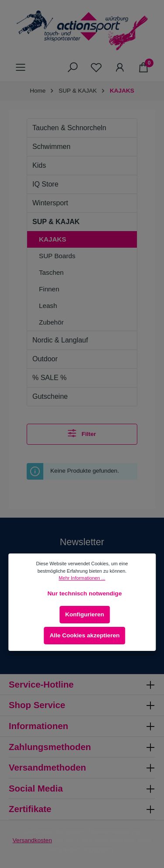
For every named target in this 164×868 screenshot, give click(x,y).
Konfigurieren (85, 614)
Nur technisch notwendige (85, 593)
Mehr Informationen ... (82, 578)
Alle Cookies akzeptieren (84, 635)
